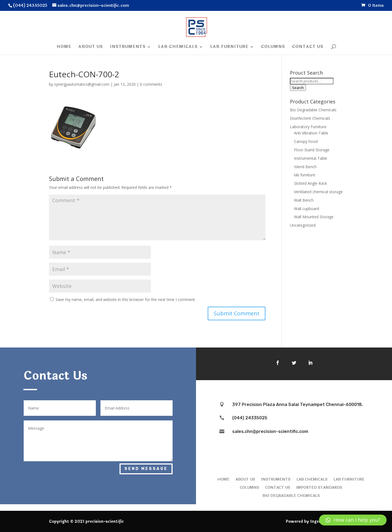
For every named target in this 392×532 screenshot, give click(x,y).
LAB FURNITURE (349, 479)
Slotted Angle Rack (310, 183)
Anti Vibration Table (311, 133)
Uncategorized (303, 225)
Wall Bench (304, 200)
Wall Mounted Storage (314, 217)
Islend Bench (305, 167)
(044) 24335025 (250, 418)
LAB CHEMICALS (312, 479)
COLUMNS (249, 487)
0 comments (151, 84)
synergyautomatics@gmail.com (82, 84)
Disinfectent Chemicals (310, 118)
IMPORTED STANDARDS (319, 487)
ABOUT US (245, 479)
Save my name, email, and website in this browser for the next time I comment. (126, 299)
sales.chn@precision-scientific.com (270, 431)
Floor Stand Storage (312, 150)
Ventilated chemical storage (318, 192)
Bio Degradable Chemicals (313, 110)
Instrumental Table (311, 158)
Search (298, 88)
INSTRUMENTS (276, 479)
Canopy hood (306, 141)
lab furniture (305, 175)
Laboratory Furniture (308, 127)
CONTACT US (278, 487)
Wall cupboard (307, 209)
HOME (223, 479)
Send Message (146, 469)
